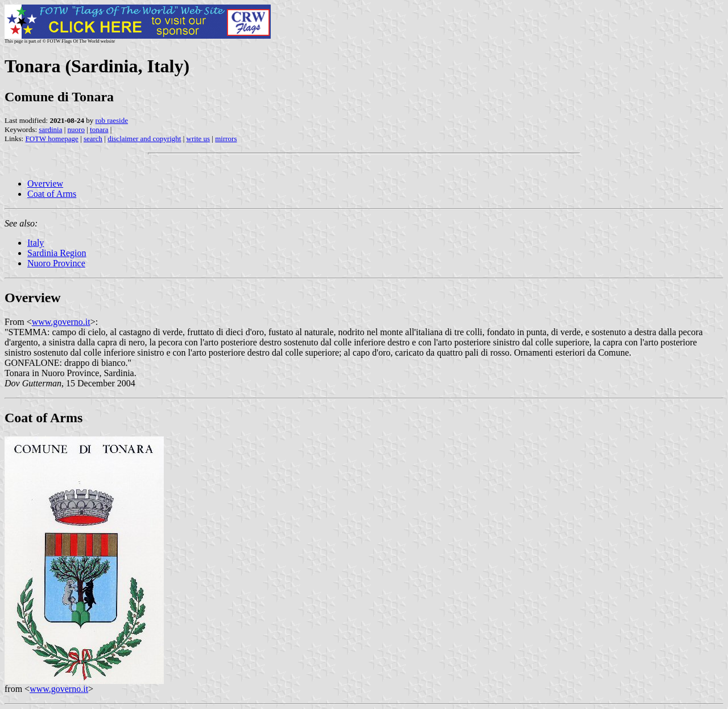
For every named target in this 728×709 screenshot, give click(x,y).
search (93, 139)
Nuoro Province (56, 263)
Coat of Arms (52, 194)
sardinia (50, 129)
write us (198, 139)
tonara (99, 129)
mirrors (226, 139)
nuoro (76, 129)
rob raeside (112, 120)
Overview (45, 184)
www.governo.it (61, 322)
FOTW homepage (51, 139)
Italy (36, 243)
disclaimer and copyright (144, 139)
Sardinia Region (57, 253)
